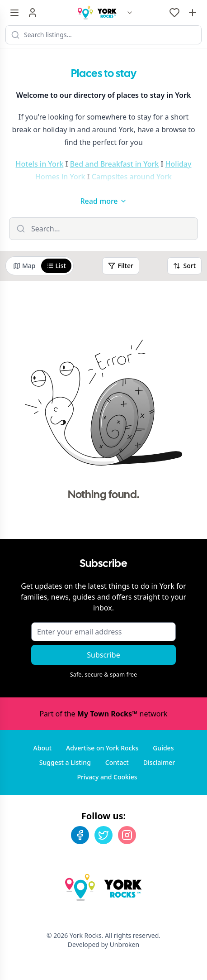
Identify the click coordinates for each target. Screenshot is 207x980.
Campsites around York (132, 177)
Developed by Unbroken (103, 944)
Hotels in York (40, 164)
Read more (103, 201)
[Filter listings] (103, 229)
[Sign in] (33, 13)
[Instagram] (127, 835)
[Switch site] (130, 13)
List (56, 266)
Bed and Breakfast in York (115, 164)
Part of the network (103, 714)
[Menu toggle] (14, 13)
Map (24, 266)
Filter (121, 266)
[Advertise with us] (193, 13)
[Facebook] (80, 835)
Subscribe (103, 655)
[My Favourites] (174, 13)
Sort (184, 266)
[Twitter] (103, 835)
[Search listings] (103, 35)
